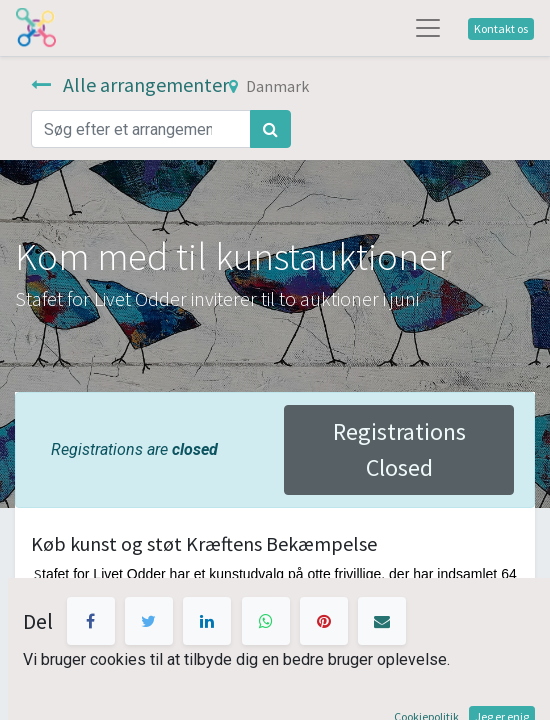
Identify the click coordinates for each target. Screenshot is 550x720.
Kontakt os (501, 28)
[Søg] (270, 129)
